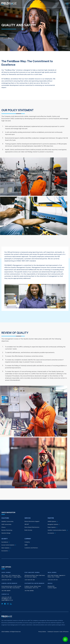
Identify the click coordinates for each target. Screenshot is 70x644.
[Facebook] (5, 607)
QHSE (26, 548)
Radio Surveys (28, 535)
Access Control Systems (9, 549)
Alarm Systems (6, 552)
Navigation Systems (54, 530)
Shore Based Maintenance (32, 532)
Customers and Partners (31, 551)
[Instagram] (8, 607)
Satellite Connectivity (7, 527)
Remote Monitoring (7, 536)
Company (27, 545)
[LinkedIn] (11, 607)
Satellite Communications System (58, 536)
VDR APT (27, 529)
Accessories (52, 539)
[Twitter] (2, 607)
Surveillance (6, 547)
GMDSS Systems (53, 527)
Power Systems (52, 533)
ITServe (3, 533)
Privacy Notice (42, 632)
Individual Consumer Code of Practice (58, 632)
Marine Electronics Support (32, 526)
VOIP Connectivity (6, 530)
